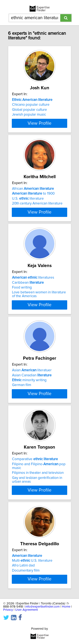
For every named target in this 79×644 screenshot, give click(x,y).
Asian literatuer (32, 389)
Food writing (22, 303)
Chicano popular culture (31, 105)
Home (66, 641)
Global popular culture (29, 110)
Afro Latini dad (23, 592)
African (33, 196)
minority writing (29, 399)
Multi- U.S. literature (32, 587)
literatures (33, 293)
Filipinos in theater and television (38, 499)
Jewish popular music (29, 115)
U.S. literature (28, 206)
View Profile (39, 131)
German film (22, 404)
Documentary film (26, 597)
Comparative (35, 486)
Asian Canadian (32, 394)
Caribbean (28, 298)
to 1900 (33, 201)
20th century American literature (37, 211)
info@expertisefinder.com (42, 641)
